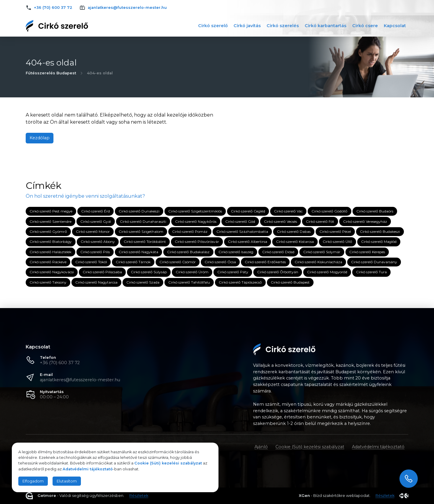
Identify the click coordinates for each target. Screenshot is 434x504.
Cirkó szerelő (213, 26)
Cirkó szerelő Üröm (192, 272)
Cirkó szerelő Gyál (96, 221)
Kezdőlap (40, 138)
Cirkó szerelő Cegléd (248, 211)
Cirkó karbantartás (325, 26)
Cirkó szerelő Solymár (322, 252)
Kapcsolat (395, 26)
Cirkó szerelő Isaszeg (236, 252)
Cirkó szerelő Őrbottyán (278, 272)
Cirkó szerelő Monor (93, 231)
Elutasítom (67, 481)
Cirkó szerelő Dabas (294, 231)
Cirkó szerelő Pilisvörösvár (197, 242)
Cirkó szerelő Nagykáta (138, 252)
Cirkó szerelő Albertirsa (248, 242)
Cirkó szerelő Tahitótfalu (189, 282)
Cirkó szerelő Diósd (278, 252)
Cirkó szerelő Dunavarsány (374, 262)
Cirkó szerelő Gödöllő (329, 211)
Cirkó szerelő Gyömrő (48, 231)
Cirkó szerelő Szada (143, 282)
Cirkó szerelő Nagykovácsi (52, 272)
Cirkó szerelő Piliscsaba (102, 272)
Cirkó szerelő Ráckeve (48, 262)
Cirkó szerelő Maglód (379, 242)
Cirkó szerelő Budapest (290, 282)
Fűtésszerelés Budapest (51, 73)
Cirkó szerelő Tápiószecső (240, 282)
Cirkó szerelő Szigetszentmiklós (195, 211)
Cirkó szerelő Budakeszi (380, 231)
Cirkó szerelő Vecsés (280, 221)
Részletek (139, 496)
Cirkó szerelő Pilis (95, 252)
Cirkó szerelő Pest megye (51, 211)
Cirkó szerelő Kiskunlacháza (318, 262)
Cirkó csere (365, 26)
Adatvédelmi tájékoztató (378, 447)
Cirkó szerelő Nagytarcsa (96, 282)
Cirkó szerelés (283, 26)
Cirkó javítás (247, 26)
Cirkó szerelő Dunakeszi (139, 211)
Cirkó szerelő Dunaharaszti (143, 221)
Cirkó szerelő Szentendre (50, 221)
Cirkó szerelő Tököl (91, 262)
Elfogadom (33, 481)
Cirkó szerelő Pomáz (190, 231)
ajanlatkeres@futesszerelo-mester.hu (80, 380)
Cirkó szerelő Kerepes (367, 252)
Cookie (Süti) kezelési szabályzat (310, 447)
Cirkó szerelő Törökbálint (145, 242)
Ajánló (261, 447)
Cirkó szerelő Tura (371, 272)
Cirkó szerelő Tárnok (133, 262)
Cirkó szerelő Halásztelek (50, 252)
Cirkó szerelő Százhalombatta (242, 231)
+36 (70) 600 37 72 (60, 363)
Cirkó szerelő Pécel (335, 231)
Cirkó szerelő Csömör (178, 262)
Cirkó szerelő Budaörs (375, 211)
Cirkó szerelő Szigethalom (141, 231)
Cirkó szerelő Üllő (337, 242)
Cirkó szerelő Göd (240, 221)
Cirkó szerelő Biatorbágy (51, 242)
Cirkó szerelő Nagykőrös (196, 221)
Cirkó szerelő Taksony (48, 282)
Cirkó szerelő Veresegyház (365, 221)
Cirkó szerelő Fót (320, 221)
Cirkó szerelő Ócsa (220, 262)
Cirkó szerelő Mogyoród (327, 272)
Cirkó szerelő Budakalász (188, 252)
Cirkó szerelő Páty (233, 272)
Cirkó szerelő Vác (288, 211)
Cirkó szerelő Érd (96, 211)
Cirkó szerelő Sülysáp (149, 272)
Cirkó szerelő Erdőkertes (265, 262)
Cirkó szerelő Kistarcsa (295, 242)
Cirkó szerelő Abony (98, 242)
